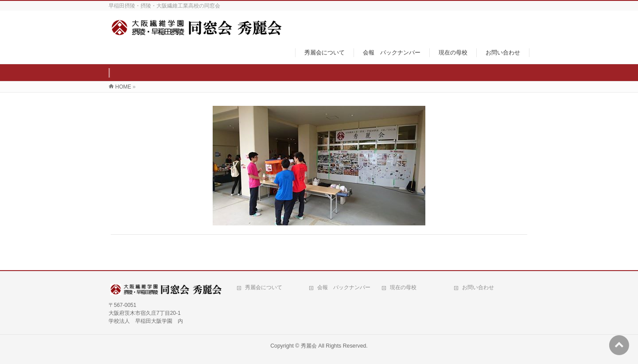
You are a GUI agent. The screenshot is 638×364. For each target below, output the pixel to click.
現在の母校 (403, 287)
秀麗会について (264, 287)
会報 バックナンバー (344, 287)
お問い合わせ (478, 287)
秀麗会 (309, 346)
